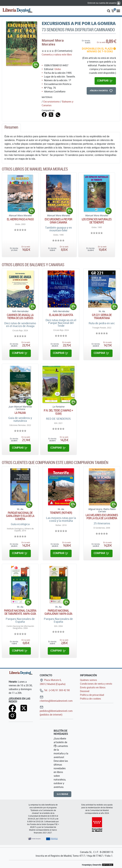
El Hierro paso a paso (20, 219)
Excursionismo (52, 102)
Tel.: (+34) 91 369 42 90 (55, 690)
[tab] (11, 128)
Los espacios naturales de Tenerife (97, 221)
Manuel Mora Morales (53, 42)
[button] (109, 11)
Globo (58, 69)
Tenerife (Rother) (61, 513)
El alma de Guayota (61, 315)
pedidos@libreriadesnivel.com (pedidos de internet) (56, 711)
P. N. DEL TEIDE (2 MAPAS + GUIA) (58, 412)
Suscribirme (63, 794)
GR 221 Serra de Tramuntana (102, 316)
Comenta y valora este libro (57, 55)
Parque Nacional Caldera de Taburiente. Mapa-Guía (20, 612)
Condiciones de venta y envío (96, 684)
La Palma (20, 413)
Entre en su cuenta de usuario (104, 3)
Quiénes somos (88, 680)
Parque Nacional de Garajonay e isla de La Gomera (20, 516)
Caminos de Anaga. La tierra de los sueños (20, 316)
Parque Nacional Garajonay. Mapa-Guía (58, 612)
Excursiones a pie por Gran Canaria (58, 221)
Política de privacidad (92, 695)
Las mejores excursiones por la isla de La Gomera (102, 517)
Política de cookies (90, 699)
